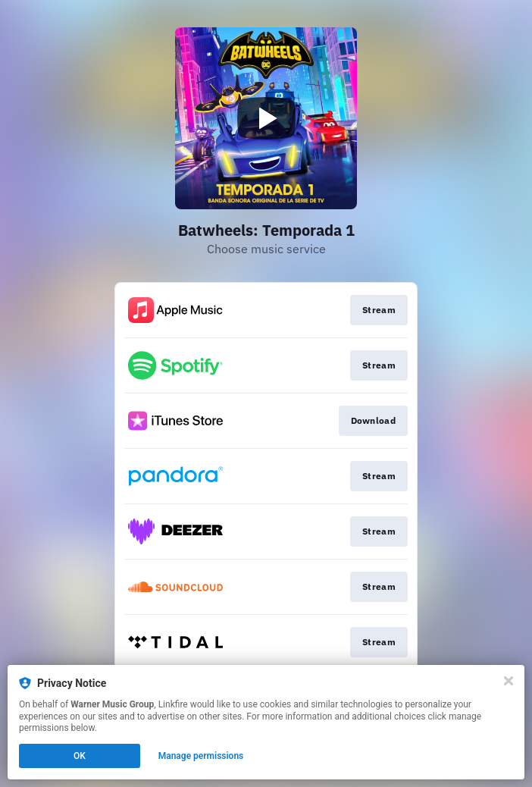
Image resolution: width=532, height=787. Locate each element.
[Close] (509, 681)
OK (80, 756)
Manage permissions (201, 756)
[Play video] (266, 118)
